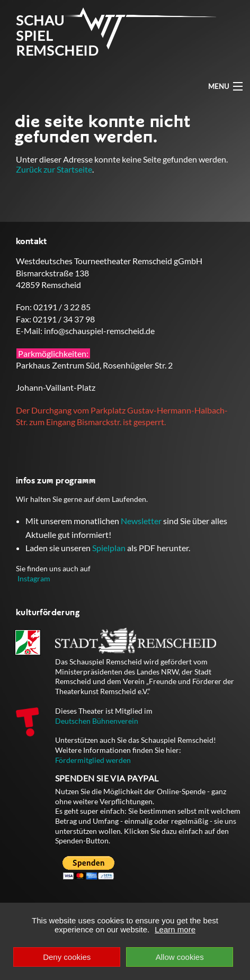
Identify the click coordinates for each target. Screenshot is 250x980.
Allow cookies (180, 957)
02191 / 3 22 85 (62, 307)
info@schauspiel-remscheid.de (99, 331)
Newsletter (141, 521)
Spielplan (109, 548)
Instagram (34, 578)
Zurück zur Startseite (54, 169)
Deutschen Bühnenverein (97, 721)
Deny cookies (67, 957)
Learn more (175, 929)
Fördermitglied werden (93, 760)
